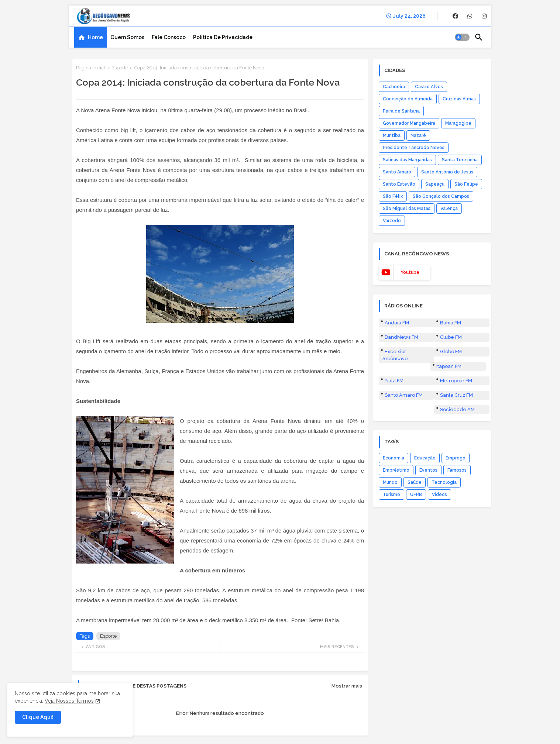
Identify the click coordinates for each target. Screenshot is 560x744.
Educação (425, 458)
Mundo (390, 482)
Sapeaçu (435, 184)
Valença (449, 209)
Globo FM (451, 352)
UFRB (416, 495)
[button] (462, 37)
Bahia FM (451, 323)
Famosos (457, 470)
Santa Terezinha (460, 160)
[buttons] (455, 16)
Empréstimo (396, 470)
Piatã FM (394, 381)
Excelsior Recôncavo (394, 355)
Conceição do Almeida (408, 99)
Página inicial (91, 68)
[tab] (90, 37)
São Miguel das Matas (407, 209)
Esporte (120, 68)
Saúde (415, 482)
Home (95, 37)
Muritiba (392, 135)
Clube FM (451, 337)
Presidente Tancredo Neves (414, 148)
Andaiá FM (397, 323)
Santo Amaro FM (404, 395)
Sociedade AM (457, 409)
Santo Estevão (399, 184)
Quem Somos (127, 37)
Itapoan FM (449, 366)
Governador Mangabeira (409, 123)
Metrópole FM (456, 381)
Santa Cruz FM (456, 395)
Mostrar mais (347, 686)
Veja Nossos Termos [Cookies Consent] (69, 701)
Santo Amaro (397, 172)
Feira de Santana (401, 111)
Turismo (391, 495)
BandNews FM (401, 337)
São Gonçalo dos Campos (441, 196)
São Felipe (466, 184)
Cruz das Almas (459, 99)
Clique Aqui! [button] (38, 717)
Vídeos (439, 495)
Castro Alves (429, 87)
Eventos (428, 470)
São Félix (393, 196)
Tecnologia (444, 482)
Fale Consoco (169, 37)
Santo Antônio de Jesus (447, 172)
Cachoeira (394, 87)
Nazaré (418, 135)
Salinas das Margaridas (407, 160)
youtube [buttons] (410, 272)
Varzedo (392, 221)
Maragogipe (458, 123)
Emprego (456, 458)
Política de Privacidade (223, 37)
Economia (394, 458)
